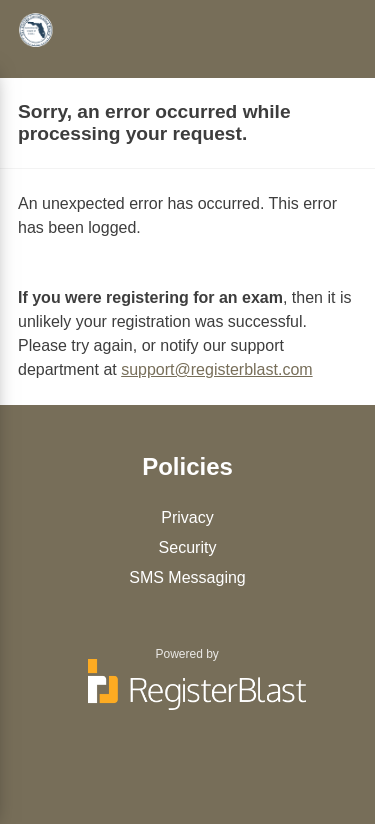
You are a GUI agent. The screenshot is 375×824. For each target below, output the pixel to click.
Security (188, 547)
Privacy (187, 517)
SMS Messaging (187, 577)
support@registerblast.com (216, 369)
